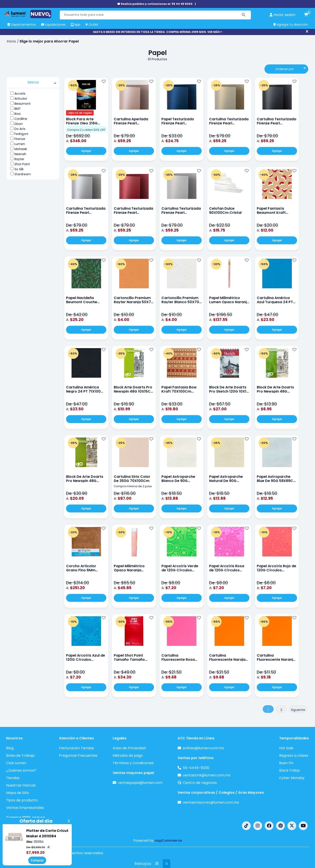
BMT (18, 109)
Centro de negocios (200, 783)
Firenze (20, 139)
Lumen (20, 144)
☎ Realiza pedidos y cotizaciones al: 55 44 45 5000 (155, 4)
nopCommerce (168, 841)
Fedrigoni (21, 134)
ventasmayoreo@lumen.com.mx (211, 802)
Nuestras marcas (21, 785)
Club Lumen (16, 763)
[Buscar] (244, 15)
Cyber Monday (292, 778)
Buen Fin (286, 763)
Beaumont (23, 104)
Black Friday (290, 770)
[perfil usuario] (282, 15)
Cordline (21, 119)
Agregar (86, 151)
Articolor (21, 99)
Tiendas (13, 778)
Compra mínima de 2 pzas (133, 486)
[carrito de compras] (306, 15)
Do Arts (20, 129)
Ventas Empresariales (25, 808)
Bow (17, 114)
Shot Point (22, 164)
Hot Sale (286, 748)
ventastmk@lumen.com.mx (207, 775)
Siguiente (298, 710)
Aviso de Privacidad (129, 748)
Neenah (20, 154)
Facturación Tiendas (77, 748)
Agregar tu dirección (291, 25)
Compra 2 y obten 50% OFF (86, 130)
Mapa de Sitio (18, 793)
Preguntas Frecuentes (78, 756)
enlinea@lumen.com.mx (203, 748)
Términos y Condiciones (133, 763)
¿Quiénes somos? (21, 770)
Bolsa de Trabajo (20, 756)
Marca (42, 82)
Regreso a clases (294, 756)
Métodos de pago (128, 756)
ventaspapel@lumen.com (140, 783)
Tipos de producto (22, 800)
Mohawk (21, 149)
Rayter (19, 159)
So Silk (19, 169)
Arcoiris (20, 94)
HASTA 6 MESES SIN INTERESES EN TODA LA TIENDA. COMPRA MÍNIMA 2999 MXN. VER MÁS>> (158, 32)
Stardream (23, 174)
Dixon (19, 124)
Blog (10, 748)
